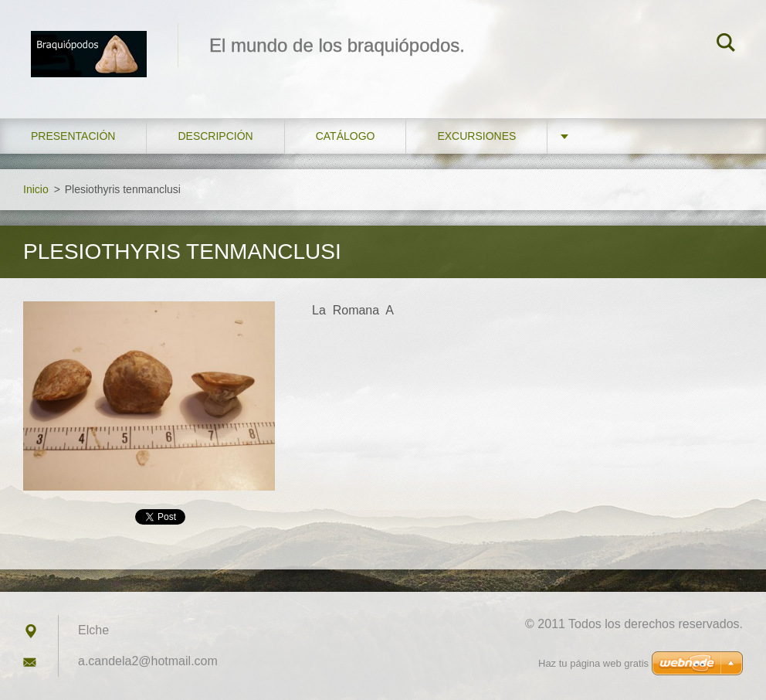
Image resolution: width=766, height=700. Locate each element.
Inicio (36, 189)
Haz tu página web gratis (593, 663)
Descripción (215, 136)
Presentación (73, 136)
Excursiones (476, 136)
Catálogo (346, 136)
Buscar (726, 45)
